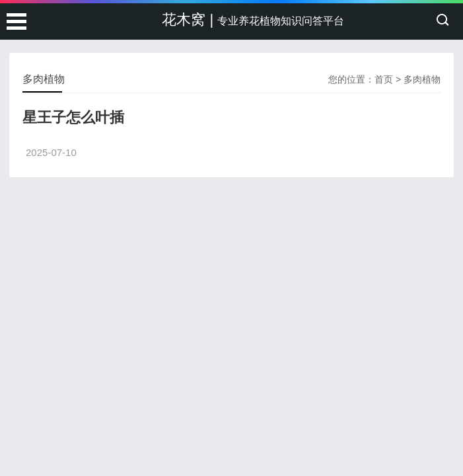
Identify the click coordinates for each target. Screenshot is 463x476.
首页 (384, 79)
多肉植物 (422, 79)
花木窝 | (253, 20)
